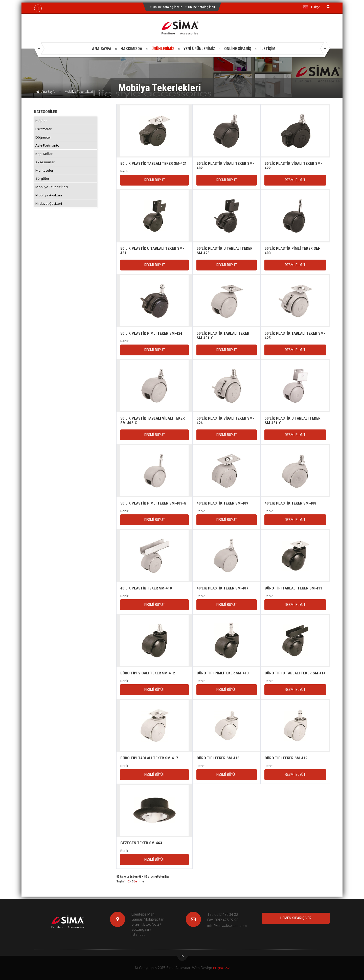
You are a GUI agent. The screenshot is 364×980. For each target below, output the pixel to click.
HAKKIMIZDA (131, 49)
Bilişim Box (221, 968)
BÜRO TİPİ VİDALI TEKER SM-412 (148, 673)
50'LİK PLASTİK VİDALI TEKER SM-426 (226, 420)
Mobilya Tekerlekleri (52, 191)
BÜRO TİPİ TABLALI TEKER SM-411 (294, 588)
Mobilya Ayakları (49, 200)
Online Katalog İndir (202, 7)
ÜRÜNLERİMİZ (163, 49)
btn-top (182, 958)
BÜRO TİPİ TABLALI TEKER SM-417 (150, 758)
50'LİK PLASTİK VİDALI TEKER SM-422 (294, 166)
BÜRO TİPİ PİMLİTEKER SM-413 (223, 673)
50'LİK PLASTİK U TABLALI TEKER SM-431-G (293, 420)
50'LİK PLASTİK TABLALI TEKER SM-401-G (224, 336)
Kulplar (41, 121)
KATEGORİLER (46, 112)
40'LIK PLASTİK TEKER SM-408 (291, 503)
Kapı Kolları (44, 156)
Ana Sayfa (46, 92)
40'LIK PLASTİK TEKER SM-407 (223, 588)
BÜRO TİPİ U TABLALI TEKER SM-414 (293, 675)
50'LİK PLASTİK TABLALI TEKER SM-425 (292, 336)
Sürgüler (42, 183)
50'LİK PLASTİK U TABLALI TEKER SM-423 (225, 251)
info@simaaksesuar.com (227, 926)
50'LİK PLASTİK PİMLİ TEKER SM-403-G (154, 503)
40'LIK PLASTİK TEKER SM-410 (146, 588)
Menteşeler (45, 174)
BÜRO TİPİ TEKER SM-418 (218, 758)
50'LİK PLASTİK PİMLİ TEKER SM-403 (293, 251)
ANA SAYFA (102, 49)
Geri (136, 881)
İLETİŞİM (268, 49)
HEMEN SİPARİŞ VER (296, 918)
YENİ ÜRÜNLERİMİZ (199, 49)
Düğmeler (43, 138)
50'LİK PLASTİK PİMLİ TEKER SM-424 (152, 333)
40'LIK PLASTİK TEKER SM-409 (223, 503)
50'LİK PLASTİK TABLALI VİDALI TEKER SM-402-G (153, 420)
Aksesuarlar (45, 165)
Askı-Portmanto (48, 147)
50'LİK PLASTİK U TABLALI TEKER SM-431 (153, 251)
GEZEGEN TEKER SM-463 (141, 843)
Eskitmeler (44, 130)
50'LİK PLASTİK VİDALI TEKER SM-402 (226, 166)
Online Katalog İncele (167, 7)
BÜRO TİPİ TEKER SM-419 (286, 758)
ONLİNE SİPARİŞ (238, 49)
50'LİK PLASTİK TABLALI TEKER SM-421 (154, 163)
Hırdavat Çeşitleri (49, 209)
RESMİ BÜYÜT (154, 180)
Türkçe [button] (311, 7)
